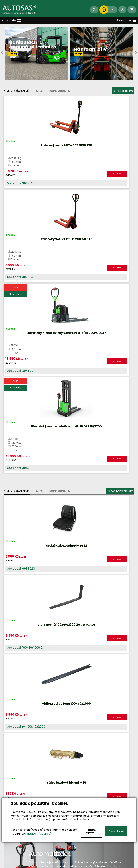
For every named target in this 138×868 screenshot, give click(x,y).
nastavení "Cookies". (38, 834)
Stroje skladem (123, 91)
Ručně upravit (91, 831)
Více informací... (76, 539)
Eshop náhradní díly (120, 304)
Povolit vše (116, 831)
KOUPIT (55, 174)
